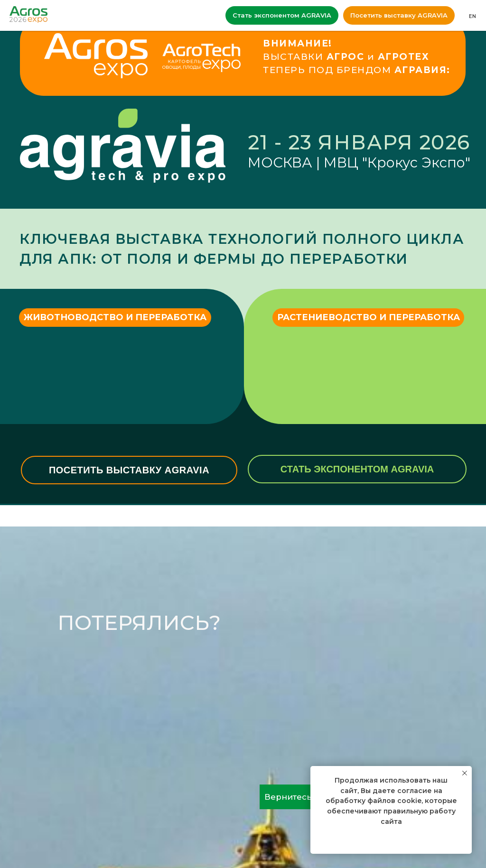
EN (473, 16)
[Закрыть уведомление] (465, 773)
